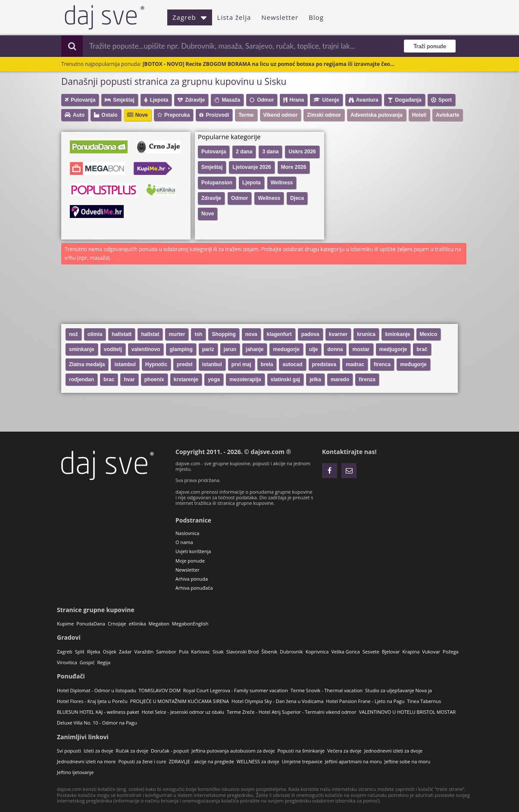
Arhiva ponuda (192, 579)
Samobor (166, 652)
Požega (451, 652)
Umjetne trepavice (302, 761)
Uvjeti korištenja (193, 551)
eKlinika (138, 624)
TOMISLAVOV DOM (160, 690)
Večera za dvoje (344, 751)
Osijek (109, 652)
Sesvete (371, 652)
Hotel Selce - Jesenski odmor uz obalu (183, 712)
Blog (316, 17)
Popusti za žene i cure (142, 761)
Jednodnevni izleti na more (86, 761)
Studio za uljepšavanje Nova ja (399, 690)
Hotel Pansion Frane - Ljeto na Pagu (365, 701)
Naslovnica (187, 533)
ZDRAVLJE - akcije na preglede (201, 761)
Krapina (411, 652)
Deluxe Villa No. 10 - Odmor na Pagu (97, 723)
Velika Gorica (345, 652)
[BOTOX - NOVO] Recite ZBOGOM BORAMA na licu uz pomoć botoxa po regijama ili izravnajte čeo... (269, 64)
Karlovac (200, 652)
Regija (104, 662)
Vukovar (431, 652)
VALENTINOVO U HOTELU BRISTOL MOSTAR (407, 712)
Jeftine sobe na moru (408, 761)
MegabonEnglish (190, 624)
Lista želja (234, 17)
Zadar (125, 652)
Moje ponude (190, 561)
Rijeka (94, 652)
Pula (184, 652)
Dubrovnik (291, 652)
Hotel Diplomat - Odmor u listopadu (97, 690)
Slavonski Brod (242, 652)
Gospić (87, 662)
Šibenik (269, 652)
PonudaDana (91, 624)
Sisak (218, 652)
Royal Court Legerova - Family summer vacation (236, 690)
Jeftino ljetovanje (75, 772)
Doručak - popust (170, 751)
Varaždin (144, 652)
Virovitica (67, 662)
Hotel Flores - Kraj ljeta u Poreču (92, 701)
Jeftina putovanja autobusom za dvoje (233, 751)
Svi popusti (69, 751)
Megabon (159, 624)
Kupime (65, 624)
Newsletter (280, 17)
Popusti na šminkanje (301, 751)
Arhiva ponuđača (194, 588)
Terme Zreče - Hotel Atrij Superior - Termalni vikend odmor (292, 712)
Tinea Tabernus (424, 701)
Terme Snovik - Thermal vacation (327, 690)
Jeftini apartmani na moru (353, 761)
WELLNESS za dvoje (258, 761)
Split (80, 652)
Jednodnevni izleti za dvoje (393, 751)
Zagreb (190, 17)
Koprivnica (317, 652)
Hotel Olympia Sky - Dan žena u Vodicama (277, 701)
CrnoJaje (117, 624)
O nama (184, 542)
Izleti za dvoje (98, 751)
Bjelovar (391, 652)
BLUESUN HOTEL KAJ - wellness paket (98, 712)
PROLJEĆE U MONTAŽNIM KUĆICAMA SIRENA (180, 701)
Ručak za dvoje (132, 751)
